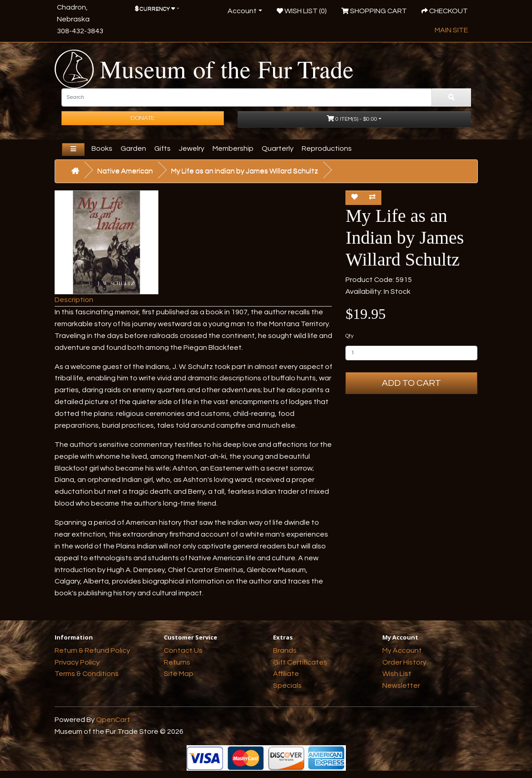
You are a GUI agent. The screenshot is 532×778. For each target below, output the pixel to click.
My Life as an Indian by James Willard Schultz (245, 171)
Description (74, 300)
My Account (402, 650)
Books (102, 148)
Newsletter (401, 686)
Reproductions (327, 148)
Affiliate (286, 674)
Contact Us (183, 650)
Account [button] (242, 11)
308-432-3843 (80, 31)
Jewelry (192, 148)
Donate (143, 118)
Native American (125, 171)
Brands (285, 650)
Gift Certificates (300, 662)
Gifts (162, 148)
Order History (404, 662)
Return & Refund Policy (92, 650)
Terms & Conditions (87, 674)
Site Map (179, 674)
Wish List (397, 674)
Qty (350, 336)
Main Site (451, 30)
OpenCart (113, 720)
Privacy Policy (77, 662)
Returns (177, 662)
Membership (233, 148)
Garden (133, 148)
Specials (287, 686)
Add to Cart (411, 383)
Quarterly (278, 148)
